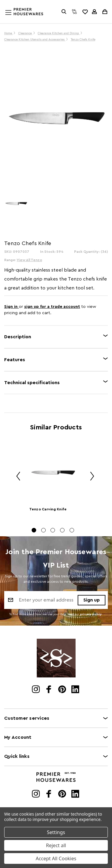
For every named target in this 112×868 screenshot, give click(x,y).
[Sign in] (94, 12)
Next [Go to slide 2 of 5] (90, 477)
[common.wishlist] (85, 12)
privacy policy (91, 614)
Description (18, 337)
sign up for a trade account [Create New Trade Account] (52, 307)
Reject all (56, 845)
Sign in (11, 307)
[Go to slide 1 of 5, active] (34, 530)
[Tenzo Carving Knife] (53, 473)
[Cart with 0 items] (104, 12)
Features (15, 360)
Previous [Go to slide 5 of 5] (16, 477)
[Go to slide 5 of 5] (72, 530)
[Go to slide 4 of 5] (62, 530)
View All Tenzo (29, 260)
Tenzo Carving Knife (48, 509)
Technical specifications (32, 383)
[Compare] (74, 12)
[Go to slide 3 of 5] (53, 530)
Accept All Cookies (56, 858)
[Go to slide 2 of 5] (43, 530)
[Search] (64, 12)
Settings (56, 832)
